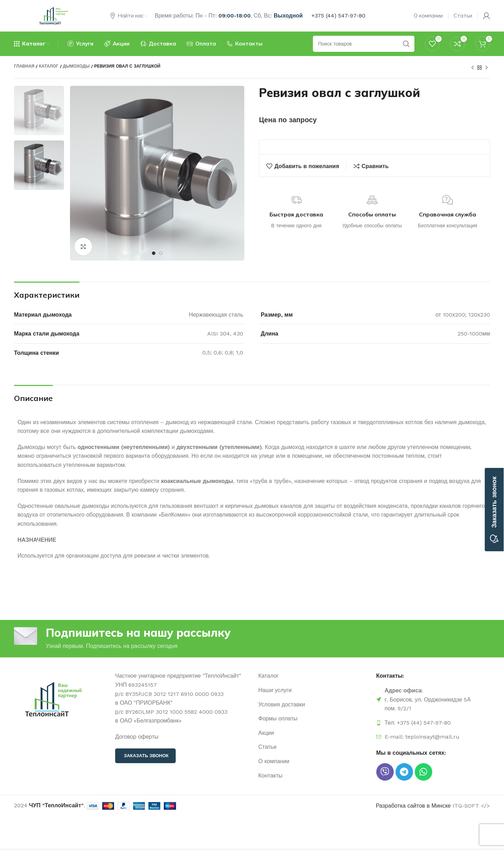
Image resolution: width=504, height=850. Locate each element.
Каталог (48, 66)
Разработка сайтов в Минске (413, 806)
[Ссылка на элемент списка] (314, 676)
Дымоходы (76, 66)
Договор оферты (137, 737)
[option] (39, 110)
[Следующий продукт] (486, 68)
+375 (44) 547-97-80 (338, 16)
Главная (24, 66)
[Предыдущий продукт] (472, 68)
